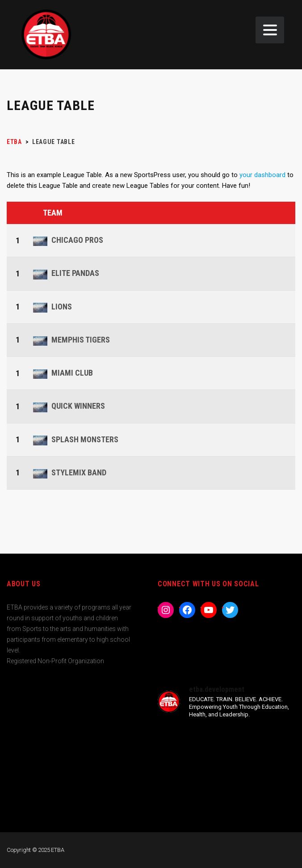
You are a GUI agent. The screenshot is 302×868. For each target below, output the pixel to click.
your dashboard (262, 175)
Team (53, 213)
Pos (19, 213)
